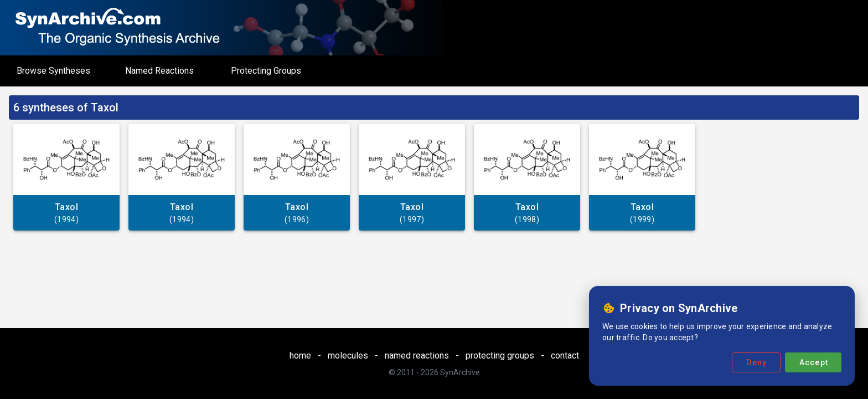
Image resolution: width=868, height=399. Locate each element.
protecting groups (500, 355)
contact (565, 355)
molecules (348, 355)
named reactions (417, 355)
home (300, 355)
